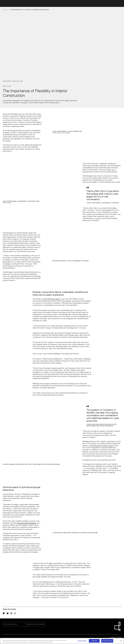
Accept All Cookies (107, 641)
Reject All (94, 641)
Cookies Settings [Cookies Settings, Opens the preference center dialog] (82, 641)
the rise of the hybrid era (27, 523)
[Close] (121, 641)
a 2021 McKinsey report (51, 299)
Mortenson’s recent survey (103, 446)
